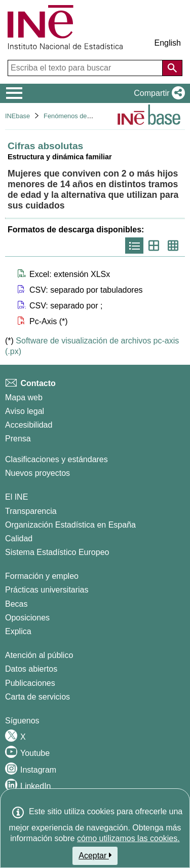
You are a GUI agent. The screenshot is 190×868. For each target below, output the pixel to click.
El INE (16, 497)
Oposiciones (27, 618)
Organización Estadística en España (70, 525)
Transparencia (31, 511)
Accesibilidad (29, 425)
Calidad (19, 539)
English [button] (168, 43)
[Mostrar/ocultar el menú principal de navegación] (14, 93)
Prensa (18, 439)
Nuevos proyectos (37, 473)
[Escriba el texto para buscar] (86, 68)
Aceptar (95, 855)
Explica (18, 631)
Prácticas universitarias (47, 590)
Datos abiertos (31, 669)
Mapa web (24, 397)
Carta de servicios (37, 697)
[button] (157, 93)
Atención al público (39, 655)
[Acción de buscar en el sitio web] (172, 68)
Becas (16, 604)
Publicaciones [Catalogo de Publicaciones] (30, 683)
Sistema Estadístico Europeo (57, 552)
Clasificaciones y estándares (56, 459)
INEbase (17, 116)
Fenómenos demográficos (81, 116)
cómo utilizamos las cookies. (128, 838)
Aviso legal (25, 411)
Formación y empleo (42, 576)
